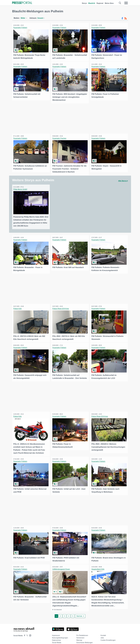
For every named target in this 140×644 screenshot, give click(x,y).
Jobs (102, 634)
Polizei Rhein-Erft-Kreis (61, 307)
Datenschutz (56, 637)
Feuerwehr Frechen (60, 138)
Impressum (56, 632)
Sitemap (79, 637)
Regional (100, 3)
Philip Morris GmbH (21, 188)
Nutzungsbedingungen (60, 634)
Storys (84, 3)
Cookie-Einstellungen (108, 637)
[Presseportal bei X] (27, 632)
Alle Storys (123, 180)
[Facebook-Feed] (122, 18)
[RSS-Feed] (126, 18)
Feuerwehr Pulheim (21, 28)
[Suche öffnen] (120, 3)
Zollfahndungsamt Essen (62, 566)
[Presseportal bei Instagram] (30, 632)
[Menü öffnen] (126, 3)
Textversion (80, 634)
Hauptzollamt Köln (98, 566)
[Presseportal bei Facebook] (24, 632)
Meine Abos (109, 3)
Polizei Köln (18, 307)
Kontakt (103, 632)
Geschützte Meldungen (85, 639)
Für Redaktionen (82, 632)
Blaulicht (92, 3)
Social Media (57, 639)
